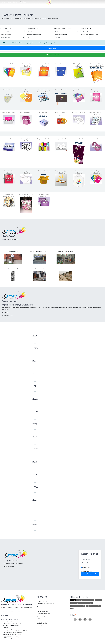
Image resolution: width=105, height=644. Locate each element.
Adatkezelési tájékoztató (10, 612)
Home (4, 2)
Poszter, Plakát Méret (6, 35)
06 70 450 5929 (41, 605)
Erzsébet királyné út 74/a (44, 613)
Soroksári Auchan (42, 617)
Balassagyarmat (41, 625)
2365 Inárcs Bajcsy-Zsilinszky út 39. (46, 603)
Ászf (2, 612)
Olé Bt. (17, 638)
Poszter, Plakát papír (5, 28)
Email (39, 607)
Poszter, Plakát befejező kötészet (62, 28)
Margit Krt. (40, 615)
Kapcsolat (9, 2)
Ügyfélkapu (23, 2)
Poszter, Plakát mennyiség (34, 35)
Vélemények (16, 2)
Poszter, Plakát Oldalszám (61, 35)
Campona (40, 619)
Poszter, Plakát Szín (86, 28)
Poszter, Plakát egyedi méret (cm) (89, 35)
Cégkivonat (20, 612)
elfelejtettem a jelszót (87, 571)
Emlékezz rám (86, 567)
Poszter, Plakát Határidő (33, 28)
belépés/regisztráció (90, 574)
